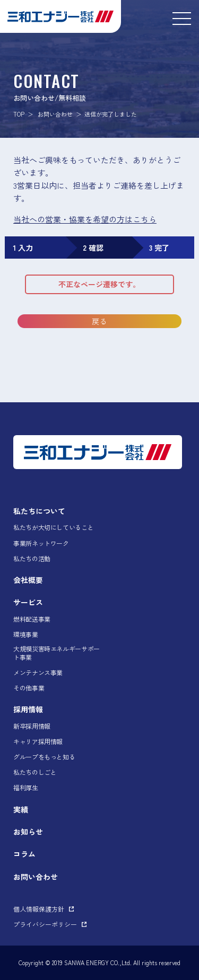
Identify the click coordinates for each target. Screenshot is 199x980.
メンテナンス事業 (38, 673)
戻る (99, 321)
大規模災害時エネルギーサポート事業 (57, 653)
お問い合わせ (55, 114)
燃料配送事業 (32, 619)
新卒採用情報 (32, 726)
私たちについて (39, 511)
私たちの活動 (32, 559)
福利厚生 (26, 788)
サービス (28, 602)
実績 (21, 809)
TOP (19, 114)
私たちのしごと (35, 772)
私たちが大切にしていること (53, 527)
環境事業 (26, 634)
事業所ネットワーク (41, 543)
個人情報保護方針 (39, 909)
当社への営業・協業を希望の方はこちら (85, 219)
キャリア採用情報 (38, 741)
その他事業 (29, 688)
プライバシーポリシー (45, 924)
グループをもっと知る (44, 757)
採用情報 (28, 709)
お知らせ (28, 832)
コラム (24, 854)
